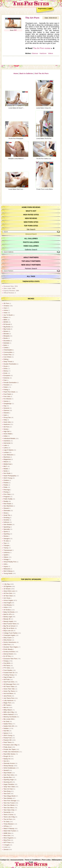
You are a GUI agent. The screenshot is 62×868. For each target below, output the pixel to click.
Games (6, 401)
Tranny (6, 548)
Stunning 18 (8, 782)
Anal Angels (8, 602)
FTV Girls (7, 668)
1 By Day (7, 584)
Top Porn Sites (31, 225)
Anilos (6, 607)
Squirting (7, 534)
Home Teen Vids (9, 689)
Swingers (7, 538)
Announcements (17, 860)
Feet (5, 380)
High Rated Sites (31, 214)
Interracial (7, 443)
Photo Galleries (31, 242)
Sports (6, 531)
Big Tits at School (9, 626)
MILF (5, 466)
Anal (5, 308)
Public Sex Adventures (11, 751)
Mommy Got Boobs (10, 717)
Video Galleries (31, 246)
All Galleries (31, 238)
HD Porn (6, 427)
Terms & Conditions (33, 860)
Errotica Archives (9, 651)
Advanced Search (31, 234)
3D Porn (6, 303)
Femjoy (6, 661)
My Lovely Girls (9, 719)
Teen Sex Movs (9, 807)
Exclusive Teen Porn (10, 658)
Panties (6, 482)
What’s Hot (31, 211)
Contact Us (5, 860)
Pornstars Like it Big (10, 745)
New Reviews (31, 218)
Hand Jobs (7, 422)
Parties (6, 485)
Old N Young (8, 478)
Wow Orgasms (8, 838)
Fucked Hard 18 (9, 672)
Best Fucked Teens (10, 623)
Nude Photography (10, 475)
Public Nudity (8, 499)
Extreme (6, 378)
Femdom (7, 385)
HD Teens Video (9, 686)
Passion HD (8, 740)
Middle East (7, 464)
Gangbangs (7, 403)
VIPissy (6, 826)
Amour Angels (8, 600)
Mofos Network (8, 714)
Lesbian (6, 452)
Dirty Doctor (8, 640)
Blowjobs (7, 336)
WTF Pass (7, 842)
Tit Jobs (6, 541)
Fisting (6, 389)
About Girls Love (9, 591)
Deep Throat (8, 361)
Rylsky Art (7, 758)
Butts (5, 345)
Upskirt (6, 555)
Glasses (6, 412)
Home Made (8, 433)
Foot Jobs (7, 396)
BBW (5, 319)
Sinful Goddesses (9, 768)
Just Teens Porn (9, 698)
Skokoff (6, 770)
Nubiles (6, 728)
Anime (6, 310)
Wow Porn (7, 840)
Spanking (7, 527)
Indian (6, 436)
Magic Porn (7, 703)
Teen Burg (7, 791)
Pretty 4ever (8, 747)
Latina (6, 447)
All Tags (31, 276)
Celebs (6, 347)
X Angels (7, 845)
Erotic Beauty (8, 649)
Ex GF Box (7, 656)
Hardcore (43, 53)
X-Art (5, 847)
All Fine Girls (8, 593)
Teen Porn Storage (10, 800)
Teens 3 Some (8, 814)
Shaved (6, 508)
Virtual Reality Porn (10, 562)
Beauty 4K (7, 619)
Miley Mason (8, 710)
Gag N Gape (8, 677)
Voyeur (6, 566)
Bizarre (6, 331)
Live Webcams (8, 454)
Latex (5, 445)
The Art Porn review (42, 48)
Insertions (7, 441)
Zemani (6, 849)
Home (16, 73)
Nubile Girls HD (9, 726)
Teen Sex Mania (9, 805)
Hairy (5, 420)
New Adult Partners (31, 265)
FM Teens (7, 665)
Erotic (5, 373)
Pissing (6, 492)
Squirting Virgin (9, 779)
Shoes (6, 513)
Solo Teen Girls (9, 775)
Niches (31, 298)
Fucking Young (8, 675)
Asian (5, 312)
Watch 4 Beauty (9, 828)
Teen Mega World (9, 796)
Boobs (6, 338)
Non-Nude (7, 473)
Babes (6, 317)
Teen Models (8, 798)
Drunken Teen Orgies (11, 647)
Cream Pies (7, 354)
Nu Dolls (6, 721)
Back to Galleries (26, 73)
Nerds (6, 471)
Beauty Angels (8, 621)
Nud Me (6, 730)
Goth (5, 415)
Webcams (7, 569)
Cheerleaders (8, 350)
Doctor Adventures (10, 642)
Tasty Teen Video (9, 786)
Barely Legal (8, 616)
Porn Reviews (34, 207)
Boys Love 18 (8, 630)
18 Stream (7, 588)
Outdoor (6, 480)
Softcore (6, 522)
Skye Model (7, 772)
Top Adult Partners (31, 261)
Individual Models (9, 438)
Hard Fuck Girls (9, 682)
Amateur (6, 305)
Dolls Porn (7, 644)
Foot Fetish (7, 394)
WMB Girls (7, 833)
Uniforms (7, 552)
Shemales (7, 510)
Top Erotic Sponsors (31, 579)
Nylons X (7, 733)
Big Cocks (7, 329)
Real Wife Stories (9, 754)
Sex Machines (8, 506)
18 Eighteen (8, 586)
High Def (6, 431)
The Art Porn (32, 18)
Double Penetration (10, 364)
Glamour (35, 53)
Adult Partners (31, 257)
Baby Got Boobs (9, 612)
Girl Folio (7, 679)
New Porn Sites (31, 222)
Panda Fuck (8, 738)
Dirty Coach (7, 637)
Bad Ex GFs (8, 614)
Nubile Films (8, 724)
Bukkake (6, 343)
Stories (6, 536)
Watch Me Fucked (10, 831)
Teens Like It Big (9, 817)
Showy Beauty (8, 765)
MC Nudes (7, 705)
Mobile (6, 468)
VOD (5, 564)
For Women (7, 399)
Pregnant (7, 496)
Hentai (6, 429)
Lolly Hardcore (8, 700)
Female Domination (10, 382)
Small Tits (7, 515)
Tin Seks (6, 821)
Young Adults (8, 573)
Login (50, 8)
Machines (7, 457)
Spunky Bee (8, 777)
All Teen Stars (8, 596)
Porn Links (46, 860)
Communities (8, 352)
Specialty (7, 529)
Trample (6, 545)
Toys (5, 543)
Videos (50, 53)
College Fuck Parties (10, 633)
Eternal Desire (8, 654)
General (6, 408)
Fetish (6, 387)
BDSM (6, 322)
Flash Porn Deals (9, 392)
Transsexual (8, 550)
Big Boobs (7, 326)
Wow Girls (7, 835)
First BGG (7, 663)
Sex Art (6, 761)
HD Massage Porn (10, 684)
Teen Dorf (7, 793)
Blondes (6, 333)
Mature (6, 461)
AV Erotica (7, 609)
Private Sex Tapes (10, 749)
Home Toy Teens (9, 691)
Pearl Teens (7, 742)
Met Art (6, 707)
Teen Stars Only (9, 810)
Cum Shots (7, 357)
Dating (6, 359)
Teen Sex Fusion (9, 803)
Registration (42, 8)
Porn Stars (7, 494)
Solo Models (8, 524)
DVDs (5, 368)
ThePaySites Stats (31, 281)
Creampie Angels (9, 635)
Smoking (6, 517)
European (7, 375)
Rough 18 (7, 756)
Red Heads (7, 503)
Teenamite (7, 812)
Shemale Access (9, 763)
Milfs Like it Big (8, 712)
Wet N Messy (8, 571)
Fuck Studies (8, 670)
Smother (6, 520)
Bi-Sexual (7, 324)
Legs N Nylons (8, 450)
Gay (5, 406)
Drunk (6, 366)
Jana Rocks (7, 696)
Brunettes (7, 340)
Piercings (7, 489)
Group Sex (7, 417)
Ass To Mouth (8, 315)
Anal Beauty (8, 605)
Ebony (6, 371)
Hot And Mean (8, 693)
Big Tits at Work (9, 628)
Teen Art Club (8, 789)
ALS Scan (7, 598)
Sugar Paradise (9, 784)
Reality (6, 501)
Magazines (7, 459)
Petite (5, 487)
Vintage (6, 559)
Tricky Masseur (9, 824)
